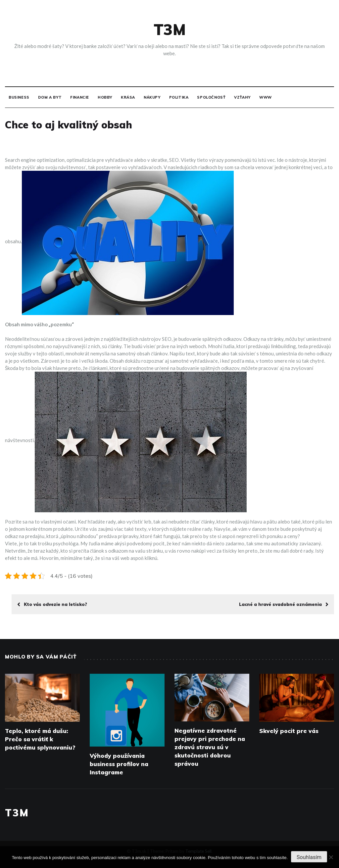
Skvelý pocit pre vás (289, 731)
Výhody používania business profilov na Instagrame (119, 764)
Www (266, 97)
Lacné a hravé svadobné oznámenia (284, 604)
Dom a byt (50, 97)
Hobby (105, 97)
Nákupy (152, 97)
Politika (179, 97)
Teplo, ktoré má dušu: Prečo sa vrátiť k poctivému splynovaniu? (40, 739)
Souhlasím (309, 857)
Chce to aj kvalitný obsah (69, 125)
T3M (170, 29)
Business (19, 97)
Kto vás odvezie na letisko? (52, 604)
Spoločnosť (211, 97)
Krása (128, 97)
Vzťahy (242, 97)
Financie (80, 97)
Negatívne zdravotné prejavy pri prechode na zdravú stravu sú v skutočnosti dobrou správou (210, 747)
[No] (331, 857)
